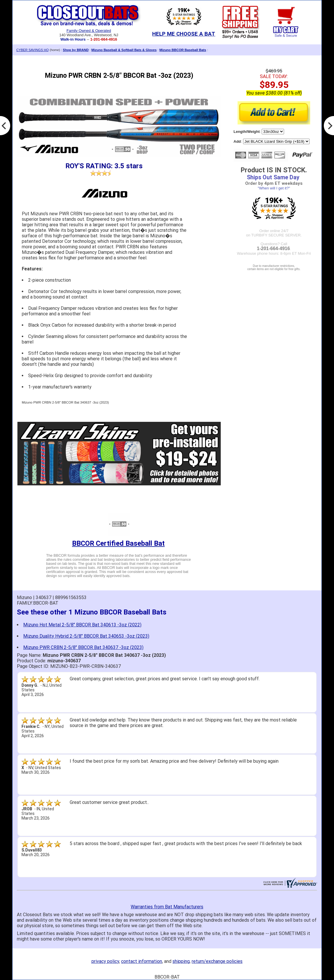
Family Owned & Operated (89, 31)
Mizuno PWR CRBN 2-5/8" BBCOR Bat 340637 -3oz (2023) (83, 647)
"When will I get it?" (274, 188)
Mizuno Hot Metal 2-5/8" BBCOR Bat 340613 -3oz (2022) (82, 625)
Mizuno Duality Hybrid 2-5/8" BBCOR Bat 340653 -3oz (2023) (86, 636)
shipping (181, 961)
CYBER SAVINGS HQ (33, 50)
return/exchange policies (217, 961)
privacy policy (105, 961)
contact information (142, 961)
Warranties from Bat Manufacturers (167, 907)
